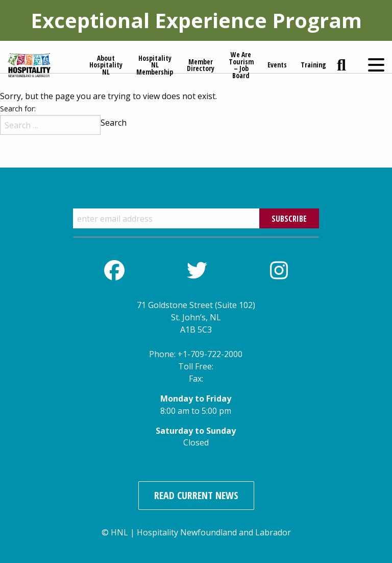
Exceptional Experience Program (196, 20)
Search (114, 123)
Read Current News (196, 495)
